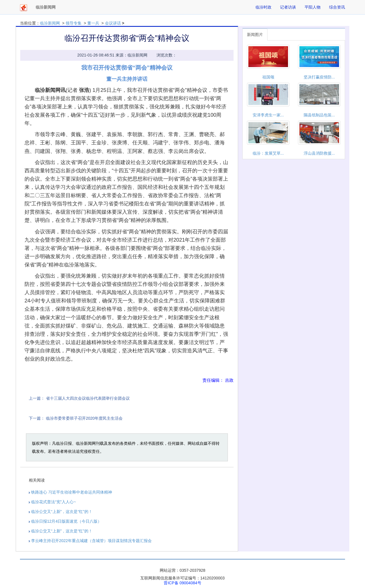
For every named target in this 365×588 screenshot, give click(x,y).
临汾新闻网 (50, 23)
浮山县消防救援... (319, 153)
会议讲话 (113, 23)
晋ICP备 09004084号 (182, 583)
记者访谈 (288, 7)
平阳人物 (313, 7)
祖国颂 (268, 77)
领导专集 (74, 23)
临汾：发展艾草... (268, 153)
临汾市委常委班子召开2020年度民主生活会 (84, 418)
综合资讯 (337, 7)
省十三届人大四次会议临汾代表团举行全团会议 (88, 398)
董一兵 (93, 23)
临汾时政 (263, 7)
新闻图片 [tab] (255, 35)
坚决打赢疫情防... (319, 77)
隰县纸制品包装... (319, 115)
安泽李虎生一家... (268, 115)
